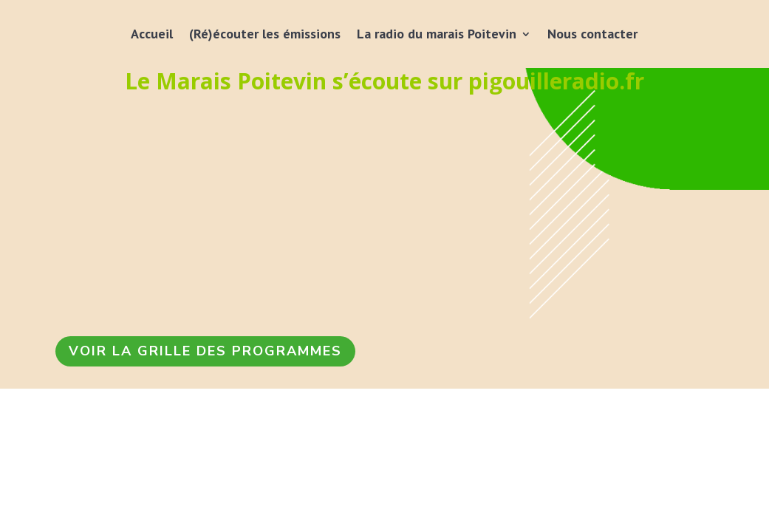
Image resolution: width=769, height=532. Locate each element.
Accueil (152, 34)
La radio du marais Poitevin (437, 34)
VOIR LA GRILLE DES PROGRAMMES (205, 351)
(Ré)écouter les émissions (265, 34)
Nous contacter (592, 34)
